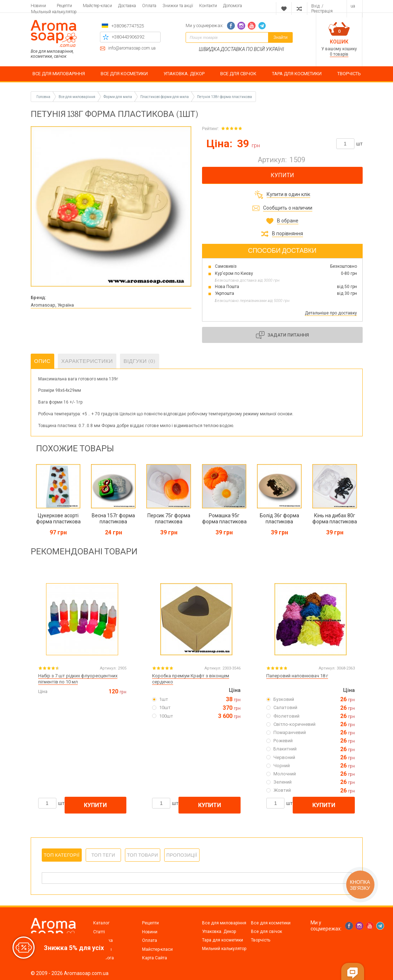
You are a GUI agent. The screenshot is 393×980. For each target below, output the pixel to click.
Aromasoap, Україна (52, 305)
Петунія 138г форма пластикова (225, 97)
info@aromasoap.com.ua (132, 48)
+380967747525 (128, 26)
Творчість (261, 940)
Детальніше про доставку (331, 313)
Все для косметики (271, 923)
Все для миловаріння (224, 923)
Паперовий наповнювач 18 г (297, 676)
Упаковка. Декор (219, 932)
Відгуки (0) (140, 361)
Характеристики (87, 361)
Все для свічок (266, 932)
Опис (42, 361)
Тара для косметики (223, 940)
